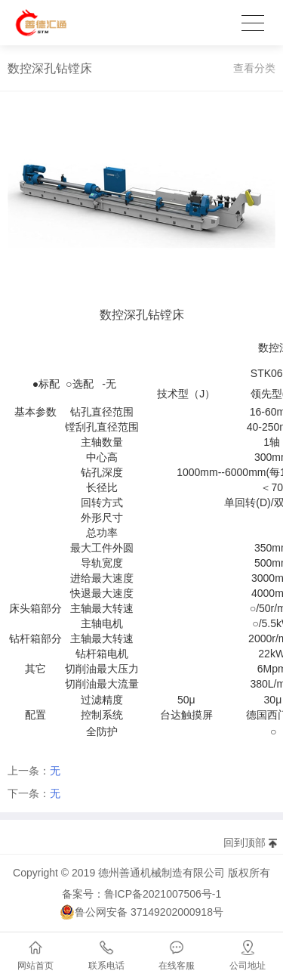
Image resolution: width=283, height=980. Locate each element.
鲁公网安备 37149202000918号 (141, 912)
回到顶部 (245, 842)
